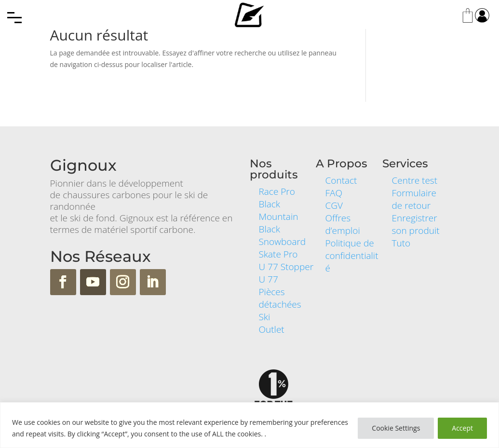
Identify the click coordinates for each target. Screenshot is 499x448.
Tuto (401, 243)
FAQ (333, 193)
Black (270, 204)
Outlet (272, 329)
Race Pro (277, 191)
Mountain (279, 217)
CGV (334, 205)
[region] (249, 425)
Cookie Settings (396, 428)
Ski (265, 317)
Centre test (414, 180)
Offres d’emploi (342, 224)
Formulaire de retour (414, 199)
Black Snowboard (283, 235)
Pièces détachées (280, 298)
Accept (462, 428)
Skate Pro (278, 254)
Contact (341, 180)
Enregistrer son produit (415, 224)
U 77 (269, 279)
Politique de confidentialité (351, 256)
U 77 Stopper (286, 267)
